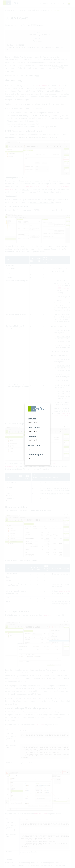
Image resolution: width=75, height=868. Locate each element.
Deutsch (30, 422)
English (36, 422)
